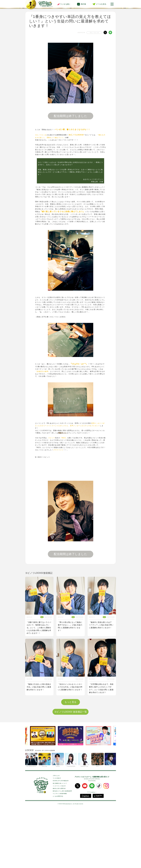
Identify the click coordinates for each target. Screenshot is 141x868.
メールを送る (101, 4)
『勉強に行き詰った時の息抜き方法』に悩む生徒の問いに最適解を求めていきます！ (39, 687)
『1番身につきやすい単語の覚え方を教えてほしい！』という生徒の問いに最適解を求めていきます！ (71, 748)
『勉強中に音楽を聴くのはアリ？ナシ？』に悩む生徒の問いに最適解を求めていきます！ (101, 625)
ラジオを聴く (64, 4)
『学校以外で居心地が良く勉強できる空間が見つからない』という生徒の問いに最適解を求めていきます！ (39, 748)
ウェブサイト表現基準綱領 (60, 853)
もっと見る (71, 761)
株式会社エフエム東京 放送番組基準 (62, 850)
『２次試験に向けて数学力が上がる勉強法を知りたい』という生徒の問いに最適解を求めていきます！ (101, 748)
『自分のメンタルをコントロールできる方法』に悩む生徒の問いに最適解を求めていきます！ (70, 687)
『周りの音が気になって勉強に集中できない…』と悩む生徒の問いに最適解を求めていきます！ (70, 626)
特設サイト (63, 433)
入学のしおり (56, 835)
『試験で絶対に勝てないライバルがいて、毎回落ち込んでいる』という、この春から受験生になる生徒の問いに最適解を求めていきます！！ (39, 628)
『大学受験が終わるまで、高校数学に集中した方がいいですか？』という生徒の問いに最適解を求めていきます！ (101, 688)
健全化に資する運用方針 (59, 848)
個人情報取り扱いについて (60, 843)
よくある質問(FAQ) (58, 855)
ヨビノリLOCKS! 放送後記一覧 (71, 771)
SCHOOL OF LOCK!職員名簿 (61, 840)
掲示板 (83, 4)
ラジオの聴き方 (57, 837)
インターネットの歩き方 (59, 845)
